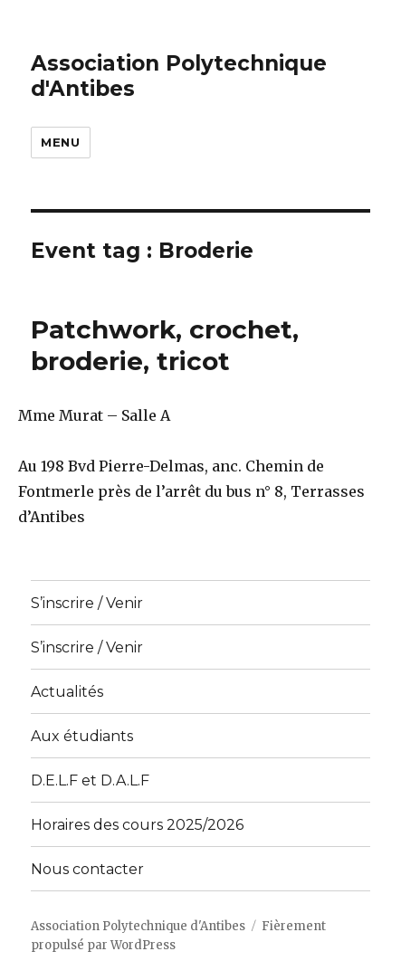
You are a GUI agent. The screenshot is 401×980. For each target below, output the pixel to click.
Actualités (67, 692)
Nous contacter (87, 869)
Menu (60, 142)
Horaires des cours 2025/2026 (137, 825)
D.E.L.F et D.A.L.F (90, 780)
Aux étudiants (82, 736)
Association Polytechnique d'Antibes (138, 926)
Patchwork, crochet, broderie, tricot (165, 345)
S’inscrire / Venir (87, 603)
